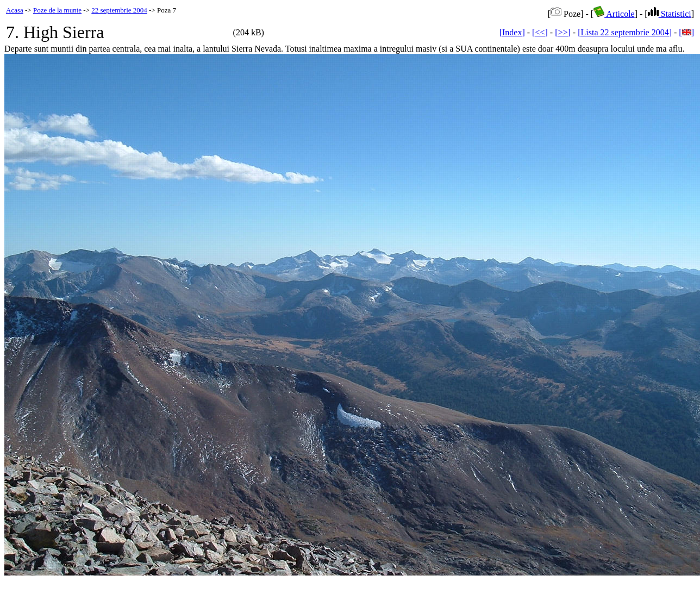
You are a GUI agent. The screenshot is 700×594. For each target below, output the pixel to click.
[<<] (540, 32)
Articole (614, 14)
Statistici (670, 14)
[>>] (563, 32)
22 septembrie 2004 (119, 10)
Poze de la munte (57, 10)
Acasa (15, 10)
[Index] (512, 32)
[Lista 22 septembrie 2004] (625, 32)
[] (686, 32)
